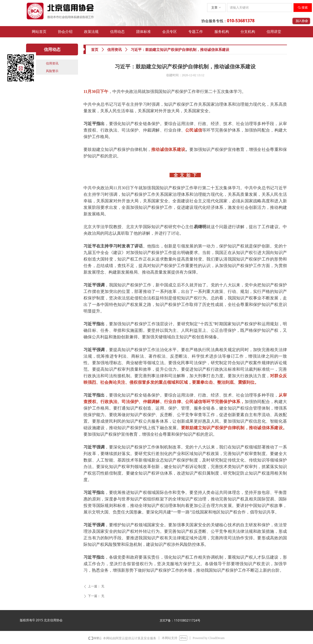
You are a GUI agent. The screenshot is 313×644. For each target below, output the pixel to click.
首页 (95, 50)
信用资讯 (115, 50)
